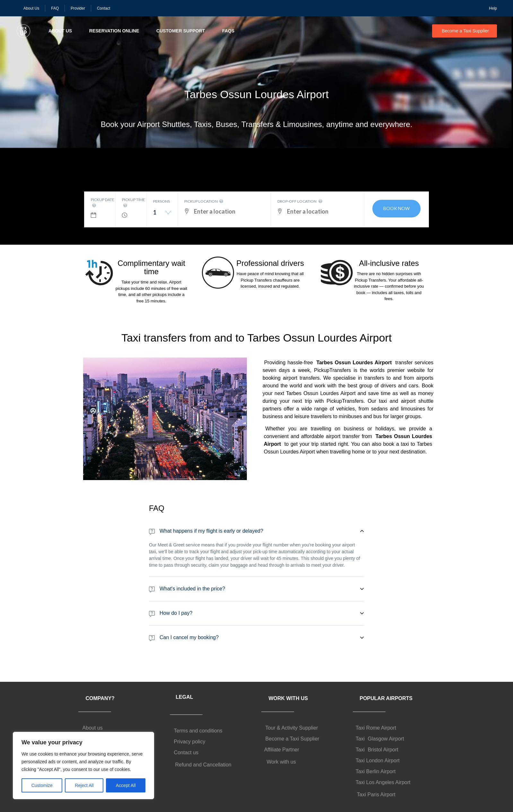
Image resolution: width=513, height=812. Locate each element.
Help (493, 8)
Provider (78, 8)
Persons (161, 201)
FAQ (55, 8)
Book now (396, 208)
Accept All (126, 785)
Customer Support (181, 31)
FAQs (228, 31)
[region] (83, 765)
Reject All (84, 785)
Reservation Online (114, 31)
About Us (31, 8)
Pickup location (204, 201)
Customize (42, 785)
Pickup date (103, 203)
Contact (104, 8)
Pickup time (134, 203)
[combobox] (162, 215)
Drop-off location (300, 201)
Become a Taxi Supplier (465, 31)
